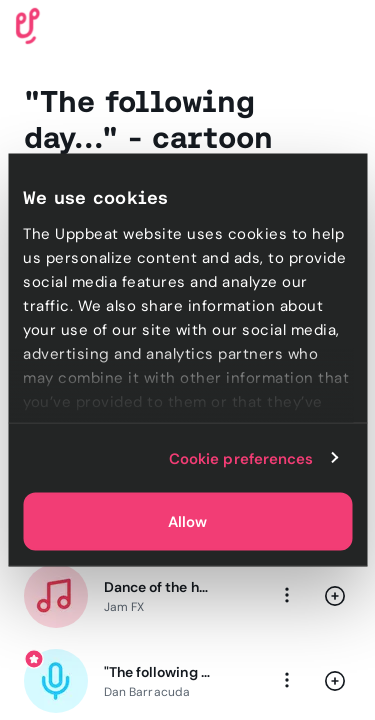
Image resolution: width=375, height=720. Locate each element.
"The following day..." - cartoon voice (157, 672)
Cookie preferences (241, 458)
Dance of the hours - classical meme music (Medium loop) (157, 587)
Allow (187, 522)
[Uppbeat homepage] (28, 24)
